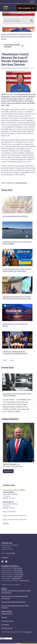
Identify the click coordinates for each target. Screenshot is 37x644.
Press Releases (21, 183)
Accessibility (5, 625)
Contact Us (5, 557)
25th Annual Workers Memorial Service (15, 216)
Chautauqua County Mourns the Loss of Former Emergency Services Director (17, 36)
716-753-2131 (19, 574)
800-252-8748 (25, 581)
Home (3, 34)
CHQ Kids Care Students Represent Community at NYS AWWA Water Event (15, 352)
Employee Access (7, 614)
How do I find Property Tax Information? (14, 602)
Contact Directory (10, 419)
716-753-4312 (18, 572)
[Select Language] (6, 638)
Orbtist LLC (29, 632)
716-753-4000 (11, 553)
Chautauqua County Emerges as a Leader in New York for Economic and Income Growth (17, 298)
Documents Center (7, 621)
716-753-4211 (18, 570)
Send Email (8, 471)
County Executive (12, 34)
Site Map (4, 617)
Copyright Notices (7, 628)
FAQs (4, 588)
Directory (6, 523)
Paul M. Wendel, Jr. (11, 464)
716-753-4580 (18, 576)
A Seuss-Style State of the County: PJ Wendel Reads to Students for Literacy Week (17, 270)
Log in (32, 2)
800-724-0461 (16, 578)
